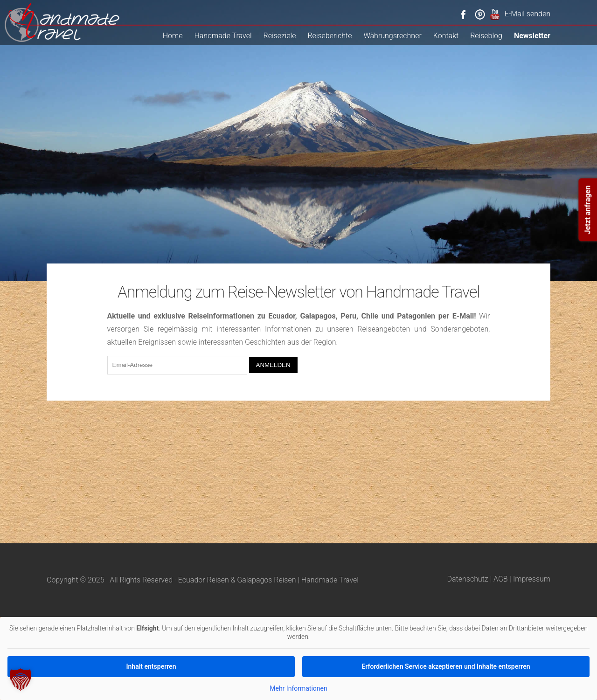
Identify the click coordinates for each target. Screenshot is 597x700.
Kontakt (446, 36)
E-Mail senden (528, 14)
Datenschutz (468, 579)
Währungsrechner (392, 36)
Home (173, 36)
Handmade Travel (223, 36)
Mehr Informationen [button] (298, 688)
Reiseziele (280, 36)
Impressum (532, 579)
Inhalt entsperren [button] (151, 666)
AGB (501, 579)
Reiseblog (486, 36)
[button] (21, 679)
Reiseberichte (330, 36)
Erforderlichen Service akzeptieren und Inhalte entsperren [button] (446, 666)
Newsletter (532, 36)
